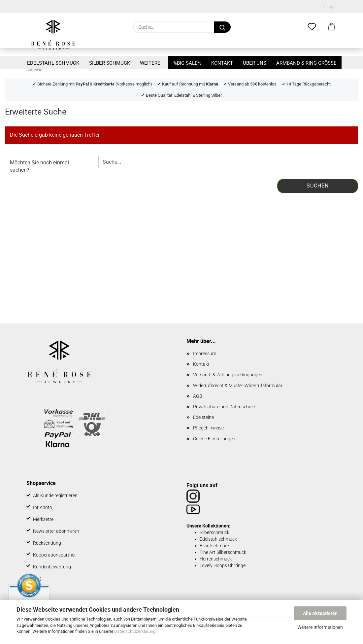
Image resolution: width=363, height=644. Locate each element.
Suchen (318, 186)
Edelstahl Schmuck (53, 63)
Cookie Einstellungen (214, 439)
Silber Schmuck (110, 63)
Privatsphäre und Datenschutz (224, 407)
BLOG (39, 591)
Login (330, 7)
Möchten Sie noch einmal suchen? (39, 166)
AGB (198, 396)
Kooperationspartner (54, 555)
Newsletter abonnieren (56, 531)
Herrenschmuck (216, 559)
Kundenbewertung (52, 567)
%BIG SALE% (187, 63)
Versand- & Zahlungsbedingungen (228, 375)
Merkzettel (44, 519)
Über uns (255, 63)
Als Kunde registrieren (55, 495)
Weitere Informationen (320, 627)
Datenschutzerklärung (135, 631)
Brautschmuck (215, 546)
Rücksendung (47, 543)
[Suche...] (222, 27)
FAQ (37, 579)
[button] (332, 27)
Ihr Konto (43, 507)
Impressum (205, 354)
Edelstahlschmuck (218, 539)
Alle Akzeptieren (320, 613)
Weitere (150, 63)
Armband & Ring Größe (306, 63)
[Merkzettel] (312, 27)
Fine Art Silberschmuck (223, 552)
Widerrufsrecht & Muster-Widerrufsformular (238, 386)
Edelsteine (203, 417)
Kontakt (222, 63)
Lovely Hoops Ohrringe (223, 565)
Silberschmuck (214, 532)
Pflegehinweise (208, 428)
